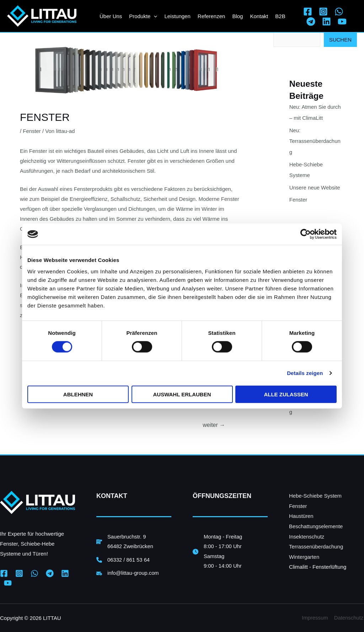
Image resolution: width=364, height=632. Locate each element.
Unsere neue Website (315, 186)
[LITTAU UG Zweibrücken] (42, 15)
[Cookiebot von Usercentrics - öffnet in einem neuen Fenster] (306, 234)
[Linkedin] (326, 22)
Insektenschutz (307, 535)
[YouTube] (342, 22)
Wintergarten (304, 555)
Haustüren (301, 515)
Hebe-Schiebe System (315, 495)
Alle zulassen (286, 394)
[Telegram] (311, 22)
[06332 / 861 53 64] (123, 560)
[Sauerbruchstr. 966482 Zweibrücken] (125, 542)
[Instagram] (323, 12)
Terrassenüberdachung (316, 545)
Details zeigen (305, 373)
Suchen (340, 40)
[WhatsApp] (339, 12)
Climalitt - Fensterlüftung (318, 565)
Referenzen (212, 16)
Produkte (143, 16)
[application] (154, 16)
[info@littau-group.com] (128, 574)
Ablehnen (78, 394)
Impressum (316, 618)
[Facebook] (308, 12)
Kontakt (259, 16)
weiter (214, 425)
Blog (237, 16)
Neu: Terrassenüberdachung (315, 141)
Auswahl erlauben (182, 394)
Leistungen (177, 16)
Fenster (32, 131)
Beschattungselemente (316, 525)
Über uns (111, 16)
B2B (280, 16)
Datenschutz (349, 618)
